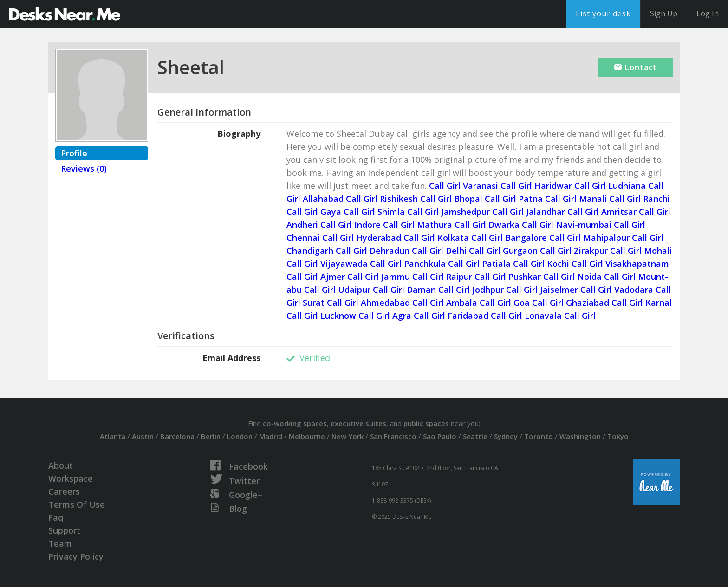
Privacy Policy (76, 556)
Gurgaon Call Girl (537, 251)
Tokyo (618, 436)
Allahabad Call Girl (340, 199)
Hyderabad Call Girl (396, 238)
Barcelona (177, 436)
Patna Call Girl (548, 199)
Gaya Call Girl (348, 212)
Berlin (211, 436)
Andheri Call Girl (319, 225)
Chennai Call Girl (320, 238)
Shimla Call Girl (408, 212)
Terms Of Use (77, 504)
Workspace (71, 478)
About (61, 465)
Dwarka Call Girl (521, 225)
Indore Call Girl (384, 225)
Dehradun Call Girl (406, 251)
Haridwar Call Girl (570, 186)
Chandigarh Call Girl (327, 251)
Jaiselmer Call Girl (576, 290)
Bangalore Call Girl (543, 238)
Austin (143, 436)
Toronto (539, 436)
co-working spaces (295, 423)
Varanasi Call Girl (497, 186)
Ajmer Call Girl (350, 277)
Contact (636, 67)
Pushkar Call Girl (542, 277)
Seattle (475, 436)
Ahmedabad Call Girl (402, 303)
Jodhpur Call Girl (505, 290)
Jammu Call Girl (413, 277)
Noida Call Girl (606, 277)
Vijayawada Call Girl (361, 264)
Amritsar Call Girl (636, 212)
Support (64, 530)
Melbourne (307, 436)
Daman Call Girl (438, 290)
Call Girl (445, 186)
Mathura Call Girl (452, 225)
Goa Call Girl (539, 303)
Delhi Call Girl (473, 251)
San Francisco (393, 436)
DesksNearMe (65, 14)
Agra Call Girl (419, 316)
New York (348, 436)
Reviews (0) (84, 168)
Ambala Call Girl (479, 303)
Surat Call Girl (331, 303)
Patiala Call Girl (513, 264)
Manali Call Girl (610, 199)
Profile (74, 153)
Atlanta (113, 436)
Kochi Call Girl (575, 264)
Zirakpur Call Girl (608, 251)
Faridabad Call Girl (485, 316)
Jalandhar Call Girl (562, 212)
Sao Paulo (440, 436)
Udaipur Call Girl (371, 290)
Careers (64, 491)
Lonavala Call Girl (560, 316)
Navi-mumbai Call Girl (601, 225)
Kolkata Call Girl (470, 238)
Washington (580, 436)
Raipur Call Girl (476, 277)
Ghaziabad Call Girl (604, 303)
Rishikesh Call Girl (416, 199)
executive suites (358, 423)
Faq (56, 517)
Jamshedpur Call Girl (482, 212)
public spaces (426, 423)
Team (60, 543)
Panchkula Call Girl (442, 264)
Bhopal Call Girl (485, 199)
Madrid (271, 436)
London (240, 436)
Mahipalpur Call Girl (623, 238)
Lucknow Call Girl (355, 316)
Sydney (506, 436)
